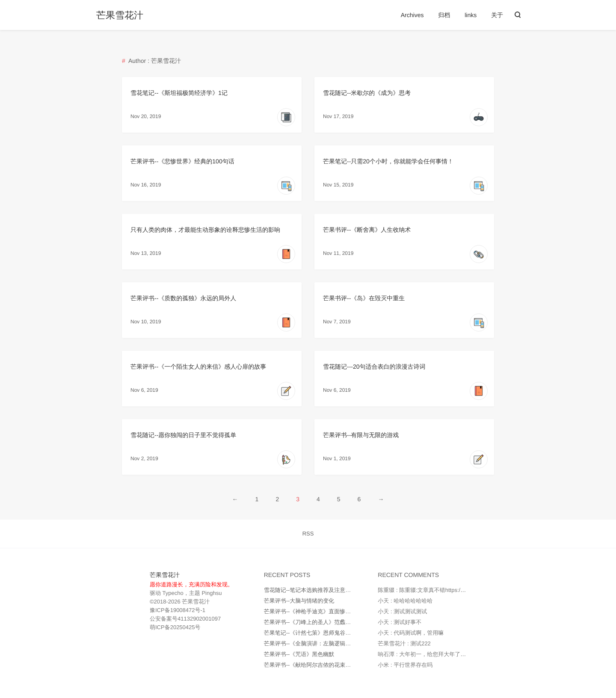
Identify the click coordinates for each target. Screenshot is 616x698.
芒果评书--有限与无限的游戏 (361, 435)
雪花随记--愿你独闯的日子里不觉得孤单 (183, 435)
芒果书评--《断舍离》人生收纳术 (367, 230)
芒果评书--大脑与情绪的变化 (299, 601)
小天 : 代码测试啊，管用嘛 (411, 633)
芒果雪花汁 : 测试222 (404, 643)
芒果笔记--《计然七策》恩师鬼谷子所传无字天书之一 (330, 633)
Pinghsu (212, 593)
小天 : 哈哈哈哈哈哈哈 (405, 601)
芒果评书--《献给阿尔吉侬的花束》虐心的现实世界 (327, 665)
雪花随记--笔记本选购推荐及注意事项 (310, 590)
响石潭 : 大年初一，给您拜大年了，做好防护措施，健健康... (452, 654)
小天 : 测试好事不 (400, 622)
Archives (412, 15)
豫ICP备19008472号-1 (178, 610)
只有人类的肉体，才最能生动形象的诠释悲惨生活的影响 (205, 230)
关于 (497, 15)
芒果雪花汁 (120, 15)
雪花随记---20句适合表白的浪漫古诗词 (374, 367)
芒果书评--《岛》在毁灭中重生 (364, 298)
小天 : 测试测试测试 (402, 611)
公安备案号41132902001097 (185, 619)
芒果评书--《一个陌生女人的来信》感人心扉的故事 (198, 367)
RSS (308, 534)
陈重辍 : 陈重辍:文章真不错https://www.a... (430, 590)
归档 (444, 15)
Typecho (172, 593)
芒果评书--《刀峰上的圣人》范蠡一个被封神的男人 (327, 622)
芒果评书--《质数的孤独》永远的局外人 (183, 298)
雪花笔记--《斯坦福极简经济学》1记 (179, 93)
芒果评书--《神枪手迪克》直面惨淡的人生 (316, 611)
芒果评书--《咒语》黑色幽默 (299, 654)
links (471, 15)
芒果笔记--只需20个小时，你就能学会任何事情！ (388, 161)
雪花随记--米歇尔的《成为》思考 (367, 93)
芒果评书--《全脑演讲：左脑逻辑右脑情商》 (319, 643)
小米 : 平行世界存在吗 (405, 665)
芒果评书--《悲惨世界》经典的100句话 (182, 161)
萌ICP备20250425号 (175, 627)
